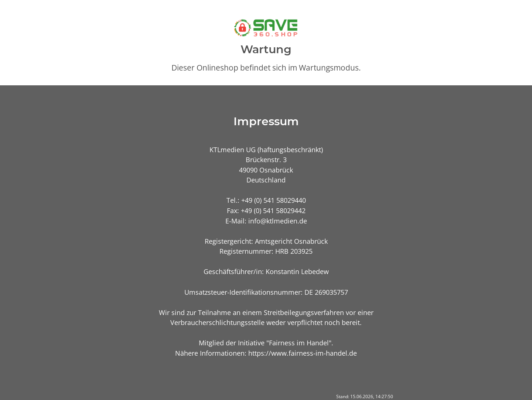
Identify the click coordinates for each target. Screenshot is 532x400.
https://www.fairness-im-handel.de (303, 353)
